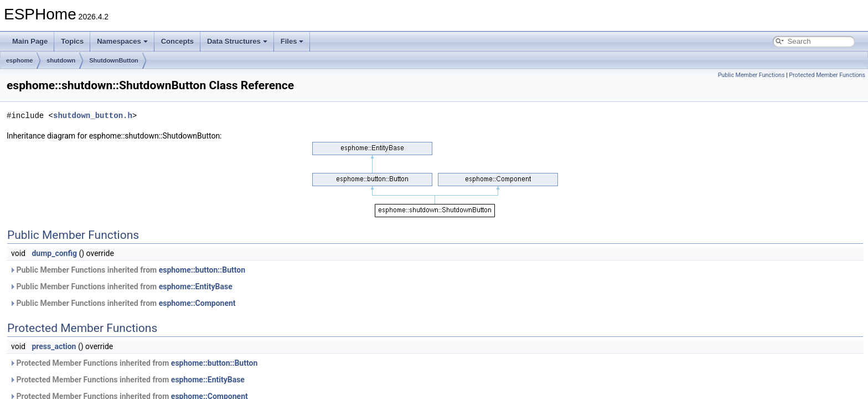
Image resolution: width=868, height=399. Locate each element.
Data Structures (237, 41)
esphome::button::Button (202, 270)
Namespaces (122, 41)
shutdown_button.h (93, 116)
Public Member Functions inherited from (127, 270)
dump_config (54, 253)
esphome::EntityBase (196, 287)
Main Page (30, 41)
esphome (19, 60)
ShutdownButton (114, 60)
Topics (72, 41)
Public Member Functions (751, 75)
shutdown (61, 60)
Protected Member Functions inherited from (133, 363)
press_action (54, 346)
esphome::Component (197, 303)
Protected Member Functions (827, 75)
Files (292, 41)
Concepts (177, 41)
